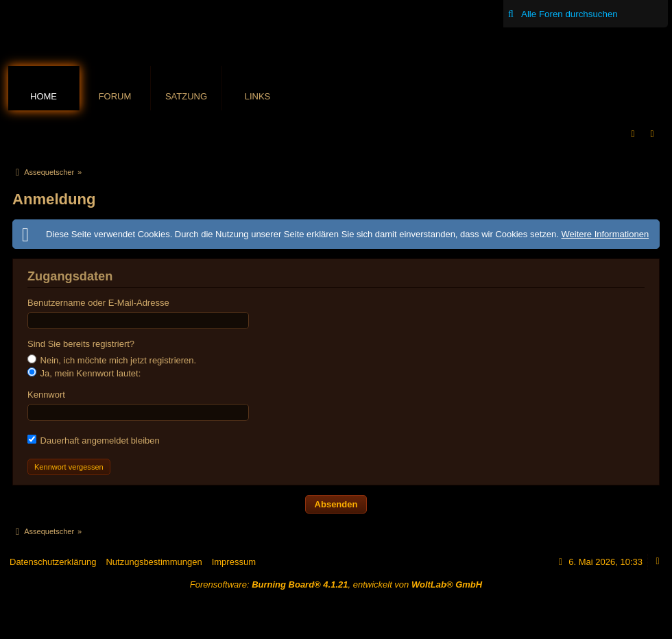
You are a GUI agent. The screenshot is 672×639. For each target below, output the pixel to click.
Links (258, 96)
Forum (115, 96)
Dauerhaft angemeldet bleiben (94, 440)
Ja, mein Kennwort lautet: (84, 373)
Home (44, 96)
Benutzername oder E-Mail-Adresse (98, 303)
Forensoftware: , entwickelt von (336, 584)
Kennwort (46, 395)
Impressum (234, 562)
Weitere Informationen (605, 234)
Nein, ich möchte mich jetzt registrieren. (112, 360)
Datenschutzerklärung (53, 562)
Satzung (186, 96)
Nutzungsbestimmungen (154, 562)
